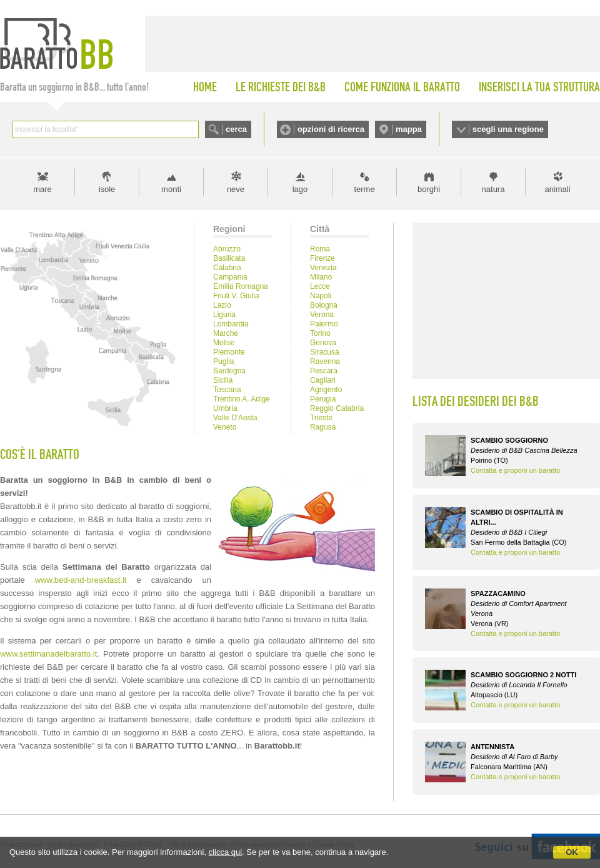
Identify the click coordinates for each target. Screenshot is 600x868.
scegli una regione (508, 129)
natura (493, 189)
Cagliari (323, 380)
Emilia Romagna (241, 286)
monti (171, 189)
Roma (320, 249)
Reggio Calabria (337, 408)
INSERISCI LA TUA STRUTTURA (539, 87)
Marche (226, 333)
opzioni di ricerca (331, 129)
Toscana (227, 390)
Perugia (323, 399)
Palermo (324, 324)
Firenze (322, 258)
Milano (321, 277)
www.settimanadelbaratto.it (48, 654)
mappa (409, 129)
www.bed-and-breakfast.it (81, 580)
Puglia (223, 361)
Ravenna (325, 361)
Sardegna (229, 371)
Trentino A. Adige (242, 399)
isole (107, 189)
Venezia (323, 268)
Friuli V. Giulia (236, 296)
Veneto (225, 427)
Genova (323, 343)
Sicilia (223, 380)
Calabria (227, 268)
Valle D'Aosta (235, 418)
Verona (322, 315)
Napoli (321, 296)
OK (572, 852)
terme (364, 189)
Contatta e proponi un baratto (515, 470)
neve (236, 189)
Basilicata (229, 258)
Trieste (321, 418)
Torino (320, 333)
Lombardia (231, 324)
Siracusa (325, 352)
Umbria (225, 408)
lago (300, 189)
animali (557, 189)
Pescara (324, 371)
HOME (205, 87)
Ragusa (323, 427)
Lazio (222, 305)
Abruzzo (227, 249)
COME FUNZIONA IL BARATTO (402, 87)
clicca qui (225, 852)
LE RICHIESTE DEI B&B (281, 87)
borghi (429, 189)
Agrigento (326, 390)
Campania (230, 277)
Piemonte (229, 352)
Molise (224, 343)
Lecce (320, 286)
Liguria (224, 315)
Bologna (324, 305)
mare (42, 189)
